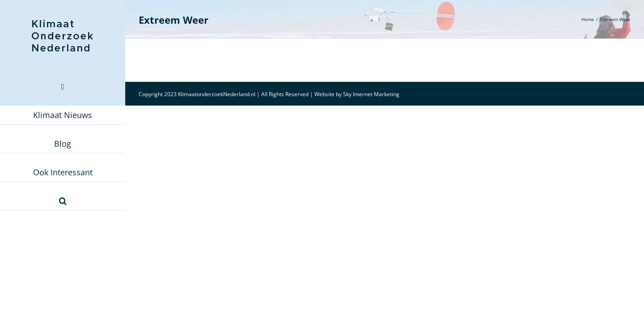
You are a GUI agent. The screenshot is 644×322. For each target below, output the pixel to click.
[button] (63, 201)
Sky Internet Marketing (371, 94)
